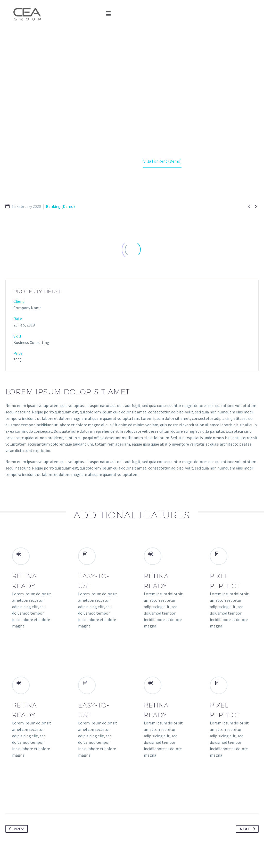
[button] (108, 14)
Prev (15, 829)
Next (249, 829)
